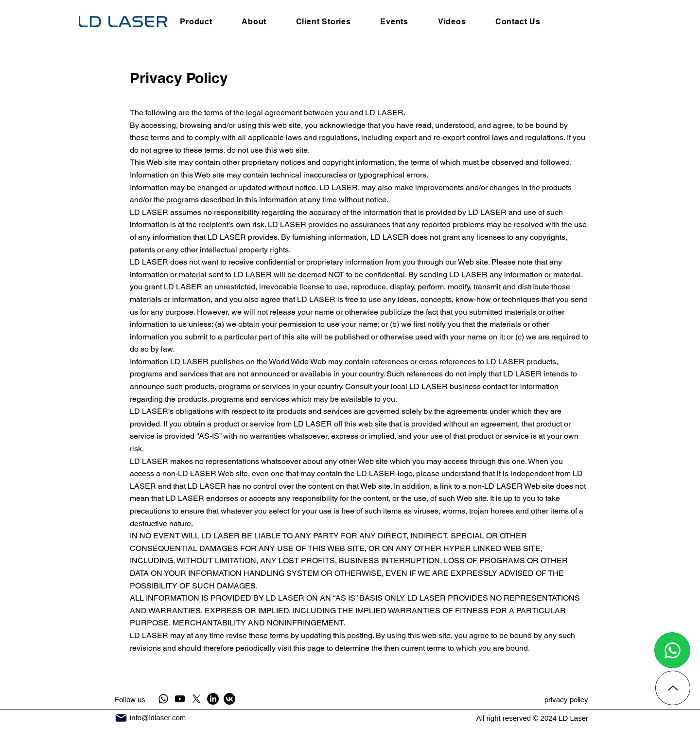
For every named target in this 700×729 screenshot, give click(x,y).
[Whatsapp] (163, 699)
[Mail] (121, 718)
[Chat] (672, 650)
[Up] (673, 688)
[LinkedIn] (213, 699)
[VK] (229, 699)
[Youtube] (180, 699)
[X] (196, 699)
